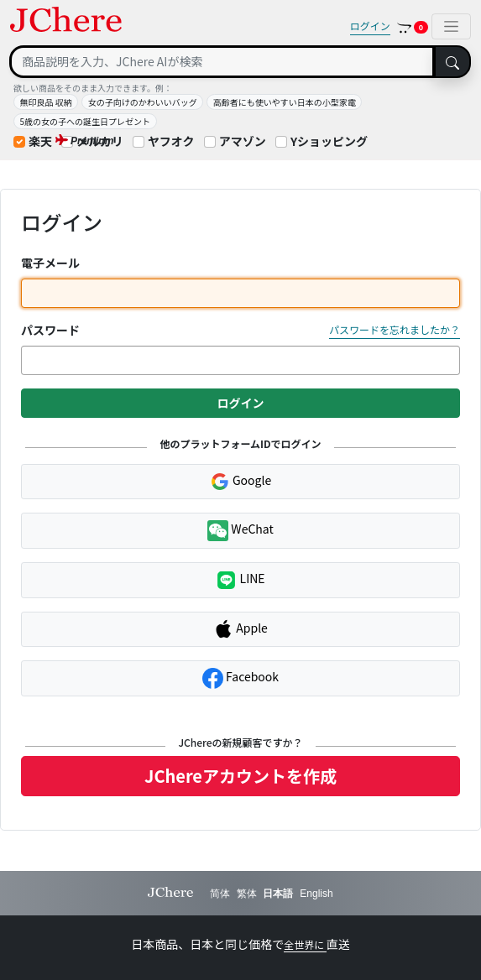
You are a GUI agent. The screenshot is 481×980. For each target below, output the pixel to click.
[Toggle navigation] (451, 26)
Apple (240, 629)
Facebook (240, 678)
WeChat (240, 531)
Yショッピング (329, 141)
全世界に (305, 944)
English (316, 894)
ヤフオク (171, 141)
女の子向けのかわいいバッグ (143, 102)
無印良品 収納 (46, 102)
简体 (220, 894)
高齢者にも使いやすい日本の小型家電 (285, 102)
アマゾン (243, 141)
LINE (240, 580)
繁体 (247, 894)
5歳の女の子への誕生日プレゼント (86, 121)
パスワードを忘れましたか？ (395, 329)
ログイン (370, 26)
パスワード (50, 330)
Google (240, 482)
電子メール (50, 263)
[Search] (222, 62)
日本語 (278, 894)
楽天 (40, 141)
